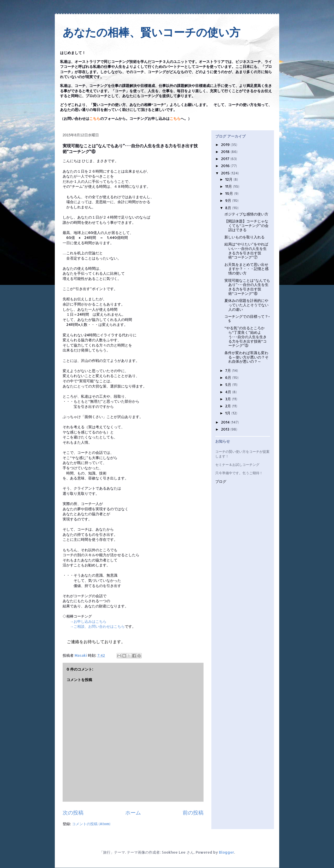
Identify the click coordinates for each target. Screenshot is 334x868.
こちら (95, 119)
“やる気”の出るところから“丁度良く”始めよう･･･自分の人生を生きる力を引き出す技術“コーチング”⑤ (246, 337)
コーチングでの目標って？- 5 (247, 319)
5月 (229, 385)
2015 (226, 173)
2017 (226, 159)
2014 (226, 422)
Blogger (226, 852)
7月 (229, 370)
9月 (229, 200)
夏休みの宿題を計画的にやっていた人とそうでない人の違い (246, 305)
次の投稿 (73, 813)
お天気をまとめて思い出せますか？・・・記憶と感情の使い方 (246, 269)
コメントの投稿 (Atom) (91, 824)
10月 (230, 193)
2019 (226, 145)
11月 (229, 186)
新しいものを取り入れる (244, 237)
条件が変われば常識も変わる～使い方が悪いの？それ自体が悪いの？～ (246, 357)
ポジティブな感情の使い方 (246, 214)
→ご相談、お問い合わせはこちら (97, 626)
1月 (228, 413)
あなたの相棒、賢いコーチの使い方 (151, 33)
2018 (226, 152)
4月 (229, 392)
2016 (226, 166)
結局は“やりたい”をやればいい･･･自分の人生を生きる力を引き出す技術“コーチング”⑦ (246, 251)
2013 (226, 429)
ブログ (221, 482)
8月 (229, 208)
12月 (229, 179)
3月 (229, 399)
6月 (229, 377)
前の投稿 (193, 813)
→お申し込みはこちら (88, 621)
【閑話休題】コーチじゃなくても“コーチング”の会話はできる (246, 225)
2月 (229, 406)
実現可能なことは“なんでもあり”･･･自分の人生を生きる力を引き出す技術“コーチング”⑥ (247, 287)
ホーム (133, 813)
